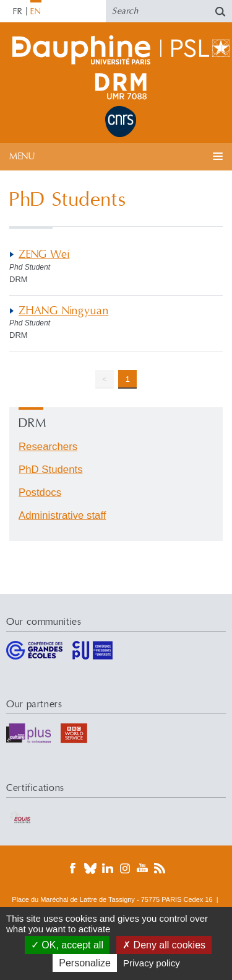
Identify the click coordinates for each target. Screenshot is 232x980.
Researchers (48, 447)
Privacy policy (152, 963)
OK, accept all (67, 945)
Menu (22, 157)
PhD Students (51, 470)
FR (18, 12)
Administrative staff (62, 515)
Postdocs (40, 492)
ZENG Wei (44, 254)
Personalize (85, 963)
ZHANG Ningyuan (63, 311)
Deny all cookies (164, 945)
